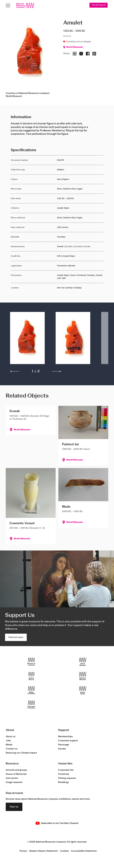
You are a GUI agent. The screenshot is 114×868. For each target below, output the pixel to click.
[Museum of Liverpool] (31, 662)
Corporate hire (66, 770)
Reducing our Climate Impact (21, 753)
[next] (57, 371)
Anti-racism (12, 778)
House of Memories (16, 774)
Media (9, 745)
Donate (62, 749)
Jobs (8, 741)
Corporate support (68, 741)
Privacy (23, 851)
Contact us (12, 749)
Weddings (63, 782)
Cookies (64, 851)
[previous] (15, 371)
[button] (27, 339)
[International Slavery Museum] (31, 676)
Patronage (64, 745)
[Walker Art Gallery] (31, 690)
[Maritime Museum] (83, 676)
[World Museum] (83, 662)
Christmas (64, 774)
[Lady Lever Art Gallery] (31, 704)
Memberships (65, 737)
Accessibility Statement (84, 851)
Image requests (14, 782)
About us (11, 737)
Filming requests (67, 778)
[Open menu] (8, 6)
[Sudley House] (83, 690)
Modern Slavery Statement (44, 851)
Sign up (14, 807)
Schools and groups (16, 770)
